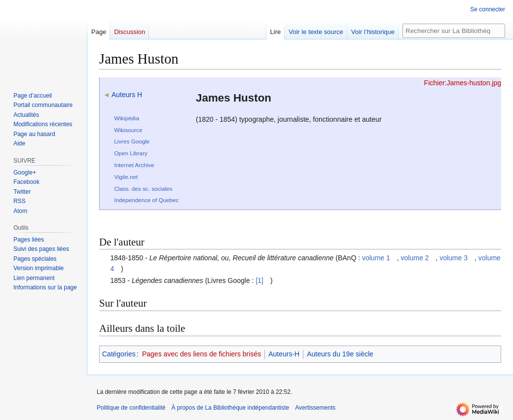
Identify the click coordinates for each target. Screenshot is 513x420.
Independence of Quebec (146, 200)
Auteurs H (127, 95)
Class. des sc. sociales (143, 189)
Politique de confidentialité (131, 408)
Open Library (130, 153)
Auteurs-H (284, 354)
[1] (259, 280)
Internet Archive (134, 165)
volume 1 (376, 258)
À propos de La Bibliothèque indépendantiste (230, 408)
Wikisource (128, 130)
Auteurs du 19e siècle (340, 354)
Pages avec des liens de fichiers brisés (202, 354)
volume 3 (454, 258)
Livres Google (132, 141)
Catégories (119, 354)
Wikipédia (127, 118)
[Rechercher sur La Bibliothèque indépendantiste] (454, 31)
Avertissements (315, 408)
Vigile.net (126, 177)
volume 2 (415, 258)
